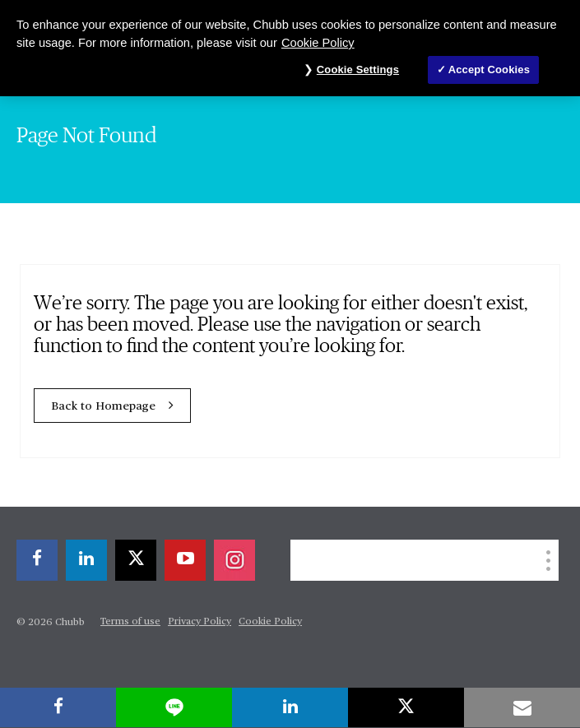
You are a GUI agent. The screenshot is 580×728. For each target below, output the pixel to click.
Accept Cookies (489, 70)
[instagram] (234, 560)
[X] (136, 560)
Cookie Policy (270, 622)
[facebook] (37, 560)
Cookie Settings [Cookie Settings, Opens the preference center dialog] (358, 70)
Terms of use (130, 622)
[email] (522, 707)
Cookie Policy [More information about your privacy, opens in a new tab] (318, 43)
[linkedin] (86, 560)
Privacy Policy (200, 622)
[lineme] (174, 707)
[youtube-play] (185, 560)
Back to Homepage (103, 406)
